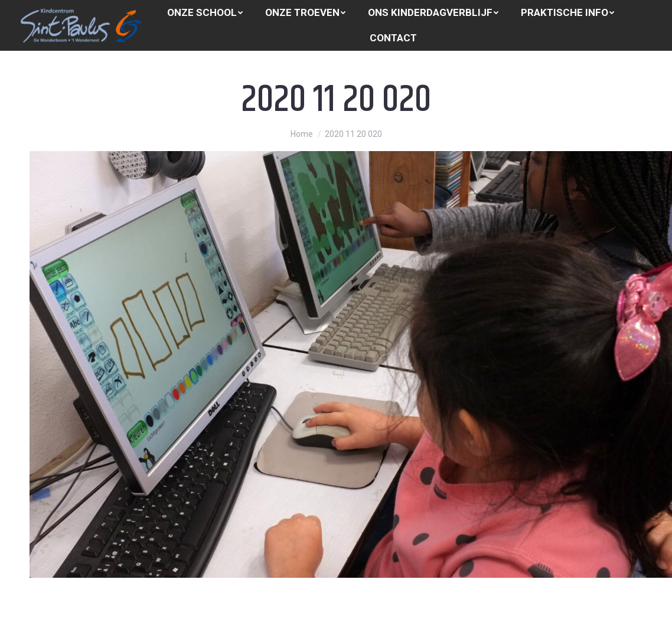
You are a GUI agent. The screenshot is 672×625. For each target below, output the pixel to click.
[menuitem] (205, 13)
